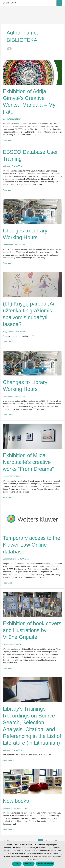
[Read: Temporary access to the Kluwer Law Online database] (33, 519)
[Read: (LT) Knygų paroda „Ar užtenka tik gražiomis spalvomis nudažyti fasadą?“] (33, 284)
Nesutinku (29, 864)
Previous (9, 841)
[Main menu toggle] (59, 3)
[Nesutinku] (61, 855)
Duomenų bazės (10, 559)
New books (16, 801)
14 (46, 841)
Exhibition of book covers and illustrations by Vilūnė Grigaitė (32, 630)
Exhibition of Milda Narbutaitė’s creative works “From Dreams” (28, 462)
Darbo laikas (8, 245)
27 (56, 841)
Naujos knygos (9, 808)
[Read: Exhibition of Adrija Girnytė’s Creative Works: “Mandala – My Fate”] (33, 72)
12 (35, 841)
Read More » (8, 140)
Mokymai (7, 166)
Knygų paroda (9, 331)
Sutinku (17, 864)
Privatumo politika (45, 864)
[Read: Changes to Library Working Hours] (33, 211)
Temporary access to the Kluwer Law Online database (32, 545)
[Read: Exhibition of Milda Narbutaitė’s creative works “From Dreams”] (33, 436)
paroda (6, 119)
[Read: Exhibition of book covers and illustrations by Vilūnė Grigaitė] (33, 604)
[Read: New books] (33, 782)
